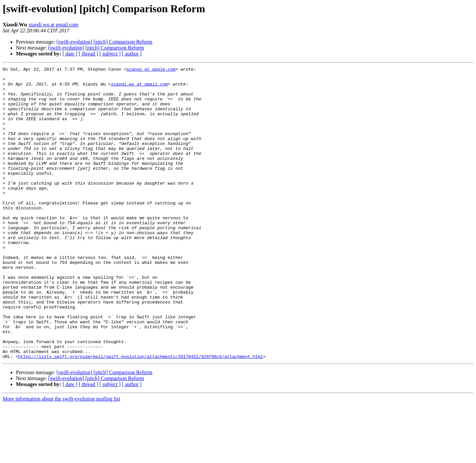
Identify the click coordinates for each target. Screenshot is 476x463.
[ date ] (70, 54)
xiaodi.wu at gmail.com (53, 25)
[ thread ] (88, 54)
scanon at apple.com (151, 70)
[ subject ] (110, 54)
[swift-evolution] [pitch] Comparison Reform (104, 42)
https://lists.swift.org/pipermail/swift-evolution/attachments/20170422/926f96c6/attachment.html (141, 415)
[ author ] (132, 54)
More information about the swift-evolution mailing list (61, 457)
